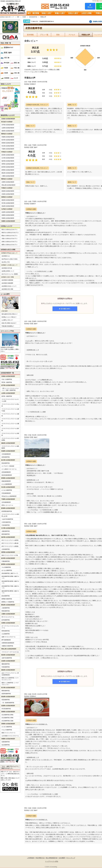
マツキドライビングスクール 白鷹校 (10, 425)
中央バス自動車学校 (7, 379)
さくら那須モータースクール (9, 469)
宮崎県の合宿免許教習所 (8, 218)
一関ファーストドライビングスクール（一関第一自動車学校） (10, 389)
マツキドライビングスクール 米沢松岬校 (10, 439)
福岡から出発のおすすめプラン (10, 245)
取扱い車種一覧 (6, 43)
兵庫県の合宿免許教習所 (8, 182)
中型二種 (17, 68)
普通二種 (17, 63)
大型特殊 (7, 78)
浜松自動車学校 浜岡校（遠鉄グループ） (10, 577)
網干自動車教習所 (6, 640)
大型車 (6, 73)
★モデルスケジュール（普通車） (10, 274)
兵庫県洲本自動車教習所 (8, 643)
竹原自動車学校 (6, 667)
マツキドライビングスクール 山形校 (10, 420)
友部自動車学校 (33, 17)
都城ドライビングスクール (8, 733)
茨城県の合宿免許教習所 (8, 137)
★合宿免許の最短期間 (7, 283)
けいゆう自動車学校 (7, 727)
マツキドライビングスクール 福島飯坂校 (10, 447)
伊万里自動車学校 (6, 709)
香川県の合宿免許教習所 (8, 203)
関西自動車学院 (6, 691)
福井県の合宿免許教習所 (8, 161)
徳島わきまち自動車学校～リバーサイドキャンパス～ (10, 679)
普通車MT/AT (9, 47)
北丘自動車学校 (6, 745)
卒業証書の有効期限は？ (8, 326)
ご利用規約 (31, 858)
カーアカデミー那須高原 (8, 466)
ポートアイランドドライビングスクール (10, 627)
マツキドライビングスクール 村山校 (10, 405)
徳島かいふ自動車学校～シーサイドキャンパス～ (10, 684)
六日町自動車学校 (6, 522)
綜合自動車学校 (6, 596)
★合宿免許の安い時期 (7, 289)
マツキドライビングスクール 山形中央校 (10, 410)
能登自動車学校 (6, 534)
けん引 (16, 78)
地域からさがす (6, 84)
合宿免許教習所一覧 (7, 373)
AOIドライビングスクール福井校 (10, 540)
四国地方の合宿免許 (7, 197)
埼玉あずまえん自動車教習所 (9, 496)
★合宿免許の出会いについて (9, 286)
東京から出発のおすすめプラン (10, 230)
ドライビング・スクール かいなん (10, 652)
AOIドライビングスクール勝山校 (10, 543)
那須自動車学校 (6, 463)
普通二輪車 (8, 53)
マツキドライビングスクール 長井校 (10, 429)
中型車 (6, 68)
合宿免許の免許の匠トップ (7, 17)
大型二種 (17, 73)
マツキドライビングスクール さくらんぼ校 (10, 400)
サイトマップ (71, 858)
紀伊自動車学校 (6, 620)
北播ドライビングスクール (8, 637)
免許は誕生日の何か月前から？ (10, 314)
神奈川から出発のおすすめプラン (10, 233)
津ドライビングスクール (8, 617)
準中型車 (7, 63)
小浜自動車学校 (6, 549)
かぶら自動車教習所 (7, 484)
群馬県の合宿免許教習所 (8, 143)
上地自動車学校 (6, 608)
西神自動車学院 (6, 631)
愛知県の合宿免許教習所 (8, 173)
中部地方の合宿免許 (7, 152)
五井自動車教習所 (6, 502)
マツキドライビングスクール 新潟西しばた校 (10, 515)
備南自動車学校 (6, 664)
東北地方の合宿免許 (7, 122)
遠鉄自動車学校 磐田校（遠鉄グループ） (10, 592)
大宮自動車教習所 (6, 454)
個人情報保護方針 (52, 858)
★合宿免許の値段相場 (7, 280)
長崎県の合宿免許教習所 (8, 215)
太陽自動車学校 (6, 531)
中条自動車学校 (6, 525)
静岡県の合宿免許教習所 (8, 170)
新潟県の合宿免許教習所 (8, 155)
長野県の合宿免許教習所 (8, 164)
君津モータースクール (7, 505)
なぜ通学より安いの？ (7, 320)
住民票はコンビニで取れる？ (9, 317)
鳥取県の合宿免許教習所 (8, 191)
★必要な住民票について (8, 271)
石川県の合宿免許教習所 (8, 158)
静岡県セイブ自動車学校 (8, 602)
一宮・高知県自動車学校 (8, 703)
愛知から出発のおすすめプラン (10, 236)
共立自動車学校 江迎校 (7, 721)
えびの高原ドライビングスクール (10, 736)
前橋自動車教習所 (6, 481)
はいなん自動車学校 (7, 570)
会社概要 (62, 858)
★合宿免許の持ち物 (7, 268)
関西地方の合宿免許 (7, 179)
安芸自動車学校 (6, 700)
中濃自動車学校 (6, 561)
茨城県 (24, 17)
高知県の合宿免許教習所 (8, 206)
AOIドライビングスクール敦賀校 (10, 546)
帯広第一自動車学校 (7, 382)
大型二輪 (7, 58)
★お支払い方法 (6, 262)
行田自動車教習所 (6, 493)
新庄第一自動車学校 (7, 396)
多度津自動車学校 (6, 694)
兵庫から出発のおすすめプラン (10, 242)
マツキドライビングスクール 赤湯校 (10, 434)
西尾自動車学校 (6, 611)
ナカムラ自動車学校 (7, 730)
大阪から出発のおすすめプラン (10, 239)
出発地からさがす (7, 226)
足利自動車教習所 (6, 472)
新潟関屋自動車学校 (7, 511)
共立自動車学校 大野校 (7, 718)
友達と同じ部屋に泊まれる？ (9, 323)
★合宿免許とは (6, 256)
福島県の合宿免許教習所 (8, 131)
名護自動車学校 (6, 742)
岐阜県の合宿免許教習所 (8, 167)
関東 (18, 17)
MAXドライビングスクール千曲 (10, 555)
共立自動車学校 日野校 (7, 715)
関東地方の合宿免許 (7, 134)
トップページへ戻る (52, 861)
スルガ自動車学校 (6, 567)
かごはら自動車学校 (7, 490)
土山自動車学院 (6, 634)
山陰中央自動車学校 (7, 658)
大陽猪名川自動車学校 (7, 646)
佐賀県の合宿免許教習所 (8, 212)
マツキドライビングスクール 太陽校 (10, 415)
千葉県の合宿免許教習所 (8, 149)
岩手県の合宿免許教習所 (8, 125)
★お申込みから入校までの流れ (10, 259)
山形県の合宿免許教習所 (8, 128)
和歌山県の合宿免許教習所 (8, 185)
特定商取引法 (40, 858)
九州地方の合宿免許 (7, 209)
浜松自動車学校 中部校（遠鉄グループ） (10, 587)
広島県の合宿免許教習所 (8, 194)
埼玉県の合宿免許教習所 (8, 146)
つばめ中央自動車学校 (7, 519)
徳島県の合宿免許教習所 (8, 200)
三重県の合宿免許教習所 (8, 176)
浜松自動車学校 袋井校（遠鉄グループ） (10, 582)
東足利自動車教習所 (7, 475)
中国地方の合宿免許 (7, 188)
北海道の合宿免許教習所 (8, 119)
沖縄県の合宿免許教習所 (8, 221)
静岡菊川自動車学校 (7, 599)
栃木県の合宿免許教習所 (8, 140)
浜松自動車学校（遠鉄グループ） (10, 573)
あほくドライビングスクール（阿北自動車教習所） (10, 674)
